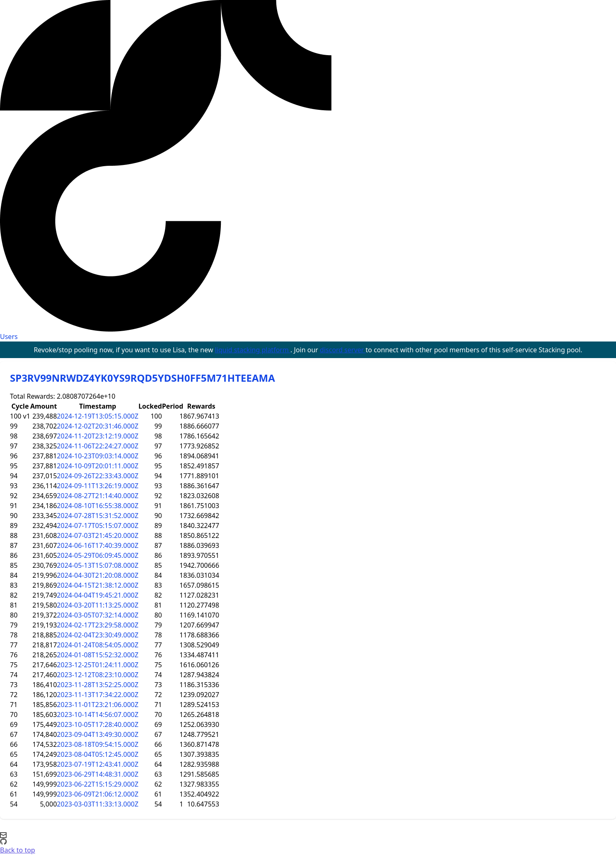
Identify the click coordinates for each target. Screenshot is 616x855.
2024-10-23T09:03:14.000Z (98, 456)
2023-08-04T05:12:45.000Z (98, 754)
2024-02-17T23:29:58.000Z (98, 625)
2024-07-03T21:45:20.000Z (98, 535)
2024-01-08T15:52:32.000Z (98, 655)
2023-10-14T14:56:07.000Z (98, 715)
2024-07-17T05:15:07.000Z (98, 526)
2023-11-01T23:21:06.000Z (98, 705)
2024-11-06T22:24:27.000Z (98, 446)
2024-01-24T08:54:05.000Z (98, 645)
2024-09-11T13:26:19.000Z (98, 486)
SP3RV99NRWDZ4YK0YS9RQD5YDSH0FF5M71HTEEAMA (143, 378)
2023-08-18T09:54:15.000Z (98, 744)
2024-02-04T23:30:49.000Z (98, 635)
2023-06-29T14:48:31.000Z (98, 774)
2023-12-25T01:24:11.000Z (98, 665)
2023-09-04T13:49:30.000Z (98, 734)
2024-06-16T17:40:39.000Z (98, 545)
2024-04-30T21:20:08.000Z (98, 575)
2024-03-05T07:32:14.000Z (98, 615)
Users (9, 337)
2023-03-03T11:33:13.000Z (98, 804)
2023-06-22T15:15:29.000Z (98, 784)
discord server (343, 350)
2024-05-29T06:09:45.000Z (98, 555)
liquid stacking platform (253, 350)
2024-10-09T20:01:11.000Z (98, 466)
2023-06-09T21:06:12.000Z (98, 794)
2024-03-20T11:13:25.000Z (98, 605)
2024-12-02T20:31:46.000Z (98, 426)
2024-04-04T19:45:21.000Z (98, 595)
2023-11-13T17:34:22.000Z (98, 695)
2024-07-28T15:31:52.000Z (98, 516)
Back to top (18, 850)
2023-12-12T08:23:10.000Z (98, 675)
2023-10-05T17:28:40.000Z (98, 724)
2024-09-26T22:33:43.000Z (98, 476)
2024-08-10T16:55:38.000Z (98, 506)
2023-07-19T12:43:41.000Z (98, 764)
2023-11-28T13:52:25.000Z (98, 685)
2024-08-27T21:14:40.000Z (98, 496)
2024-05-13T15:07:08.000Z (98, 565)
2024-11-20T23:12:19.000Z (98, 436)
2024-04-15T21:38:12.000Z (98, 585)
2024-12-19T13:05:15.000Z (98, 416)
